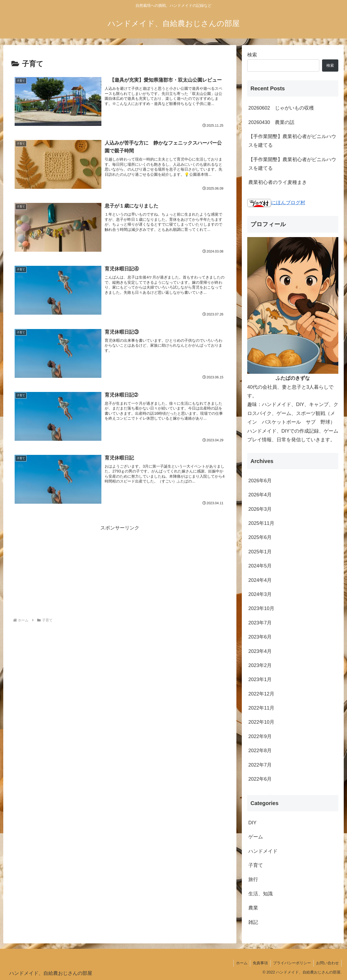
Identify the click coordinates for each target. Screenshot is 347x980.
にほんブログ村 (276, 203)
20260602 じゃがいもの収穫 (281, 108)
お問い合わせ (327, 963)
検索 (252, 55)
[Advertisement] (120, 570)
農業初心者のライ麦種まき (278, 182)
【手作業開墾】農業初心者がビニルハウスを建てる (292, 141)
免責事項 (259, 963)
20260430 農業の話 (271, 122)
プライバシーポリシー (291, 963)
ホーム (240, 963)
